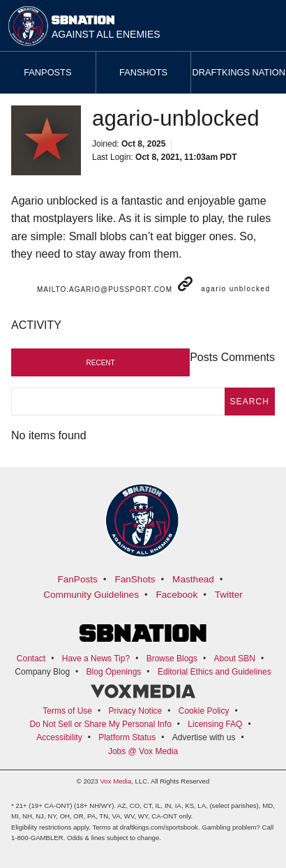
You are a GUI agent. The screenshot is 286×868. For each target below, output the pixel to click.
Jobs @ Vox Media (143, 751)
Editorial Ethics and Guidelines (214, 672)
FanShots (135, 579)
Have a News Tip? (96, 659)
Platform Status (127, 737)
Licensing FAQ (215, 724)
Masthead (193, 579)
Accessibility (59, 737)
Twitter (229, 595)
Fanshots (143, 72)
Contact (31, 659)
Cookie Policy (204, 711)
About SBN (235, 659)
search (250, 402)
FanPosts (77, 579)
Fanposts (47, 72)
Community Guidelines (91, 595)
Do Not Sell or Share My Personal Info (100, 724)
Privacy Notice (136, 711)
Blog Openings (114, 672)
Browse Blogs (172, 659)
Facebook (177, 595)
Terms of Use (67, 711)
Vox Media (115, 781)
